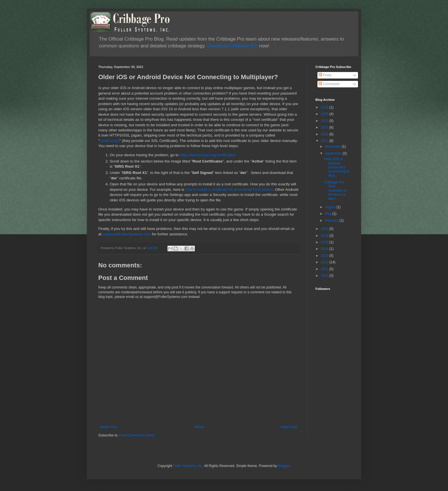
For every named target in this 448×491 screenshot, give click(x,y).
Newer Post (109, 427)
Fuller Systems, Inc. (188, 466)
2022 (325, 134)
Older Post (289, 427)
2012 (325, 262)
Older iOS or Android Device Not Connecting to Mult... (337, 167)
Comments (329, 84)
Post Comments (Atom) (137, 435)
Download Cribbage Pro (232, 46)
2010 (325, 276)
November (333, 147)
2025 (325, 114)
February (332, 221)
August (331, 207)
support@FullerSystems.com (127, 234)
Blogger (284, 466)
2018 (325, 242)
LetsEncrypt (110, 141)
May (329, 214)
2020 (325, 229)
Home (199, 427)
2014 (325, 249)
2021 (325, 141)
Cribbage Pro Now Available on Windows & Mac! (335, 191)
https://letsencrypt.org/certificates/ (208, 155)
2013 (325, 256)
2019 (325, 236)
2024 (325, 121)
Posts (325, 75)
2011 (325, 269)
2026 (325, 107)
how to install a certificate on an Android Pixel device (229, 190)
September (334, 153)
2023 (325, 127)
